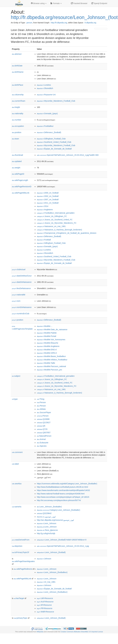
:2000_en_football (48, 193)
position (17, 132)
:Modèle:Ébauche (47, 343)
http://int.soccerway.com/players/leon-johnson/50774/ (59, 500)
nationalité (19, 295)
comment (17, 452)
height (16, 107)
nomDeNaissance (22, 307)
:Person (41, 402)
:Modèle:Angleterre (48, 346)
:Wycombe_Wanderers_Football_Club (56, 101)
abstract (17, 54)
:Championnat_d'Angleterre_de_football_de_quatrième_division (67, 233)
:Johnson (44, 559)
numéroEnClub (21, 314)
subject (16, 376)
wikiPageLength (20, 180)
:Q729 (42, 429)
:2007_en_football (48, 200)
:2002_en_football (48, 196)
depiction (17, 546)
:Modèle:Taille (46, 363)
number (17, 120)
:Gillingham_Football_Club (51, 139)
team (15, 139)
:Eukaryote (43, 443)
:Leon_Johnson (46, 523)
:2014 (42, 206)
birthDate (17, 66)
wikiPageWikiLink (21, 193)
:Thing (41, 399)
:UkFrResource (45, 598)
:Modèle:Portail (46, 336)
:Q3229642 (44, 513)
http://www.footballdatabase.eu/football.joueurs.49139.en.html (62, 487)
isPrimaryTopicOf (20, 552)
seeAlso (17, 484)
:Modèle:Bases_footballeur (51, 356)
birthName (18, 72)
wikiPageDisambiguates (23, 561)
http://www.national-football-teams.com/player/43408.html (61, 494)
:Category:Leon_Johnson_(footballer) (58, 510)
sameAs (17, 507)
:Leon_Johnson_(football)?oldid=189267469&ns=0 (62, 540)
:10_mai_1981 (46, 582)
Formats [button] (56, 3)
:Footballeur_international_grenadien (56, 213)
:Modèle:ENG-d (47, 350)
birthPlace (18, 85)
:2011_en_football (48, 203)
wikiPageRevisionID (22, 187)
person (29, 23)
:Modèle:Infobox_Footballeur (52, 360)
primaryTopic (21, 618)
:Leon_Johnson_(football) (51, 552)
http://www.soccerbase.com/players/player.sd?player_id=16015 (63, 497)
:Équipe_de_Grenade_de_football (54, 149)
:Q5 (41, 426)
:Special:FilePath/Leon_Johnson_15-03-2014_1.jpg (63, 546)
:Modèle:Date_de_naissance (52, 330)
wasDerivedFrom (21, 540)
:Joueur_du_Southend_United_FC (55, 220)
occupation (18, 126)
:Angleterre (45, 210)
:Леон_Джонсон (47, 530)
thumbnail (17, 155)
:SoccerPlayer (44, 412)
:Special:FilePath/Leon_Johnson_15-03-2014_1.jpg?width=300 (68, 155)
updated (17, 161)
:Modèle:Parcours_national (51, 366)
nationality (18, 113)
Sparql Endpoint (99, 3)
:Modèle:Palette (47, 333)
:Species (42, 446)
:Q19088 (43, 419)
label (15, 464)
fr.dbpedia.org (90, 23)
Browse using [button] (39, 3)
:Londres (44, 85)
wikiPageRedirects (23, 569)
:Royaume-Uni (46, 95)
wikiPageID (18, 174)
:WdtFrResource (45, 612)
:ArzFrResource (45, 602)
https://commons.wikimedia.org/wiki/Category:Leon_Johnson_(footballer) (67, 484)
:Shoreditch (45, 88)
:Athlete (41, 409)
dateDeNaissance (22, 282)
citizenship (18, 95)
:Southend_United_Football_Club (54, 142)
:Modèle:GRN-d (47, 353)
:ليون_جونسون (46, 517)
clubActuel (19, 269)
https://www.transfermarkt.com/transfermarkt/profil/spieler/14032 (63, 490)
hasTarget (19, 598)
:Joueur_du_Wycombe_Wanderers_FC (57, 223)
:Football (44, 240)
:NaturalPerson (44, 436)
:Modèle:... (45, 326)
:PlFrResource (45, 608)
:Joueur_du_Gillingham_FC (52, 216)
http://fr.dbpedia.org (59, 23)
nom (16, 301)
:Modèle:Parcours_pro (49, 370)
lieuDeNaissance (21, 288)
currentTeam (19, 101)
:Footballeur (45, 126)
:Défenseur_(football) (49, 132)
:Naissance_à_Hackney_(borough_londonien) (59, 230)
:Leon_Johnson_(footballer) (49, 507)
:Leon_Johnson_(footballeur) (52, 572)
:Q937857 (44, 433)
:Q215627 (44, 422)
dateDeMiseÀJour (22, 276)
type (15, 399)
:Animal (41, 439)
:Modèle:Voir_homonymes (51, 340)
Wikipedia (40, 632)
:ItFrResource (44, 605)
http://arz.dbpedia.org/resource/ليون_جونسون (55, 520)
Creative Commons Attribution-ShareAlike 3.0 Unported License (82, 632)
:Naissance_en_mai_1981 (51, 226)
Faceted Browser (79, 3)
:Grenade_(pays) (47, 113)
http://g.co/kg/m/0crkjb (46, 533)
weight (16, 168)
